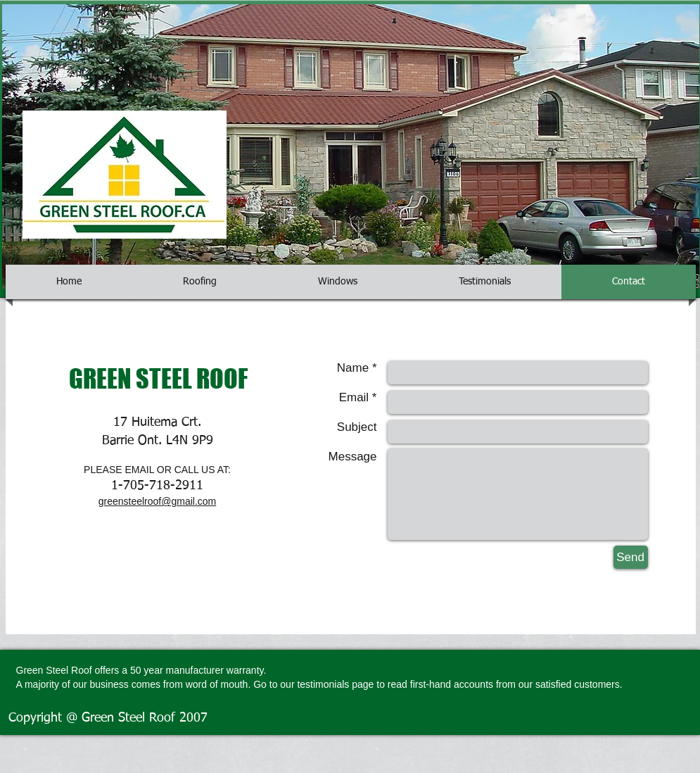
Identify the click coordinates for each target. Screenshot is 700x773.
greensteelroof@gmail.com (158, 501)
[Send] (631, 557)
